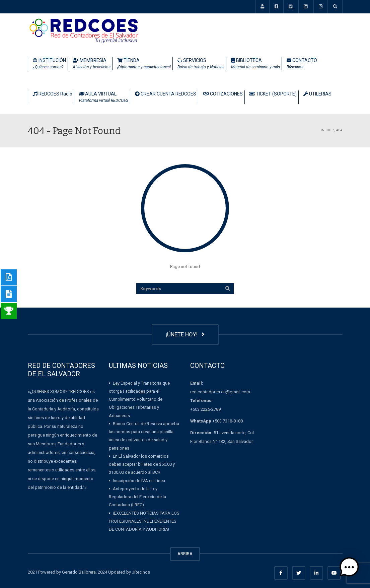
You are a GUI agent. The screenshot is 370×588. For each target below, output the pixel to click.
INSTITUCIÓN (49, 64)
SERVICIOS (201, 64)
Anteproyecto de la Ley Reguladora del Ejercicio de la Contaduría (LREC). (137, 497)
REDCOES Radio (53, 94)
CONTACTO (302, 64)
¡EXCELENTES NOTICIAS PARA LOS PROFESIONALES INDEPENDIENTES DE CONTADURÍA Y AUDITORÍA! (144, 521)
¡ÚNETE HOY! (185, 334)
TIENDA (144, 64)
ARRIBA (185, 554)
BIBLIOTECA (255, 64)
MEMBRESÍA (92, 64)
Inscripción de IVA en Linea (139, 480)
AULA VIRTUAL (104, 97)
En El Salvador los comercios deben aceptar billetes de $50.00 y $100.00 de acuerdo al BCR (142, 464)
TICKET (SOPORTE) (273, 94)
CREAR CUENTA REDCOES (166, 94)
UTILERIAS (317, 94)
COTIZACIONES (223, 94)
